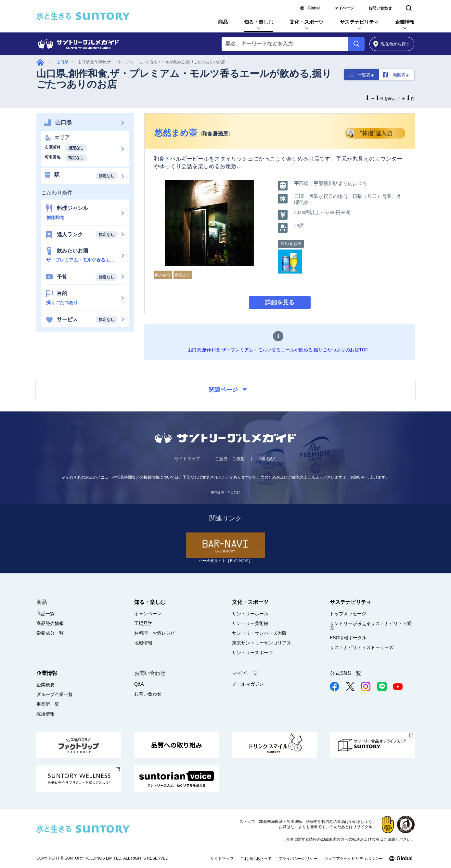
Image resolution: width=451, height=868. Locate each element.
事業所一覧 (48, 704)
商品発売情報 (50, 623)
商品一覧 (45, 614)
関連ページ (228, 390)
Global (314, 8)
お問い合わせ (380, 8)
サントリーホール (250, 614)
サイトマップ (187, 459)
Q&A (139, 684)
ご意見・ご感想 (230, 459)
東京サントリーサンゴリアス (262, 643)
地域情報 (143, 643)
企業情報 (405, 22)
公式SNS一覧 (346, 673)
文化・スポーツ (307, 22)
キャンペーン (148, 614)
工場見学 (143, 623)
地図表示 (401, 75)
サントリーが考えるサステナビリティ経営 (371, 626)
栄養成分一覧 (50, 633)
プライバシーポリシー (298, 859)
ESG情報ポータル (348, 638)
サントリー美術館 (250, 623)
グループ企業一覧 (55, 694)
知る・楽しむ (259, 22)
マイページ (344, 8)
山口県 (62, 62)
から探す (392, 44)
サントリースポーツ (252, 653)
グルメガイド (40, 62)
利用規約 (268, 459)
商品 (223, 22)
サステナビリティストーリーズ (362, 647)
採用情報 (45, 714)
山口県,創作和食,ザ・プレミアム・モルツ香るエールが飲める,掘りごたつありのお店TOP (278, 350)
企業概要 (45, 685)
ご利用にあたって (256, 859)
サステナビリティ (359, 22)
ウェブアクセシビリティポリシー (354, 859)
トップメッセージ (348, 614)
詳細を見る (280, 302)
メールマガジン (248, 684)
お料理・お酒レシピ (155, 633)
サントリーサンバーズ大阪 (259, 633)
